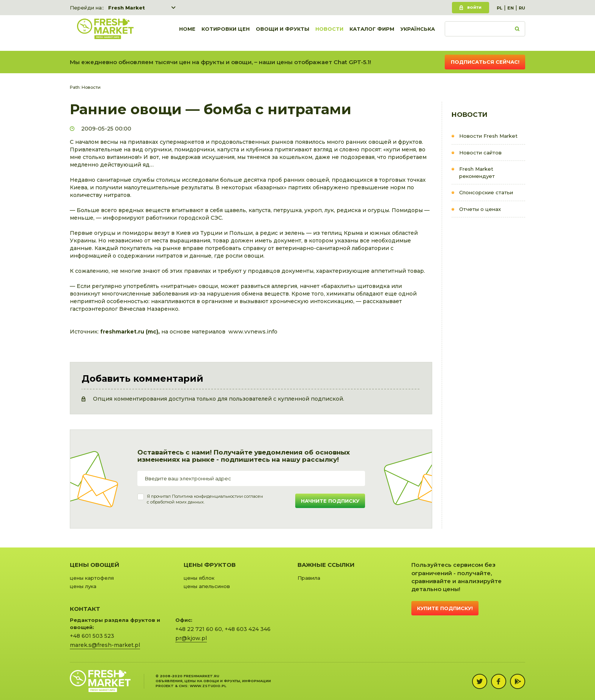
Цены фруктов (210, 565)
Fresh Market (127, 8)
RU (522, 8)
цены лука (83, 586)
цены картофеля (92, 578)
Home (187, 33)
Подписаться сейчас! (485, 62)
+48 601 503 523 (92, 636)
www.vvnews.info (253, 332)
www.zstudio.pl (208, 686)
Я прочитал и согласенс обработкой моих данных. (205, 499)
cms (183, 686)
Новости (329, 33)
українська (418, 33)
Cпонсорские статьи (486, 192)
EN (511, 8)
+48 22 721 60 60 (199, 629)
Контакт (85, 609)
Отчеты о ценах (480, 209)
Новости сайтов (480, 153)
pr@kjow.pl (191, 638)
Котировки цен (226, 33)
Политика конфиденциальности (206, 496)
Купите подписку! (445, 608)
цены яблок (199, 578)
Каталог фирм (372, 33)
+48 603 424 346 (248, 629)
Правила (309, 578)
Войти (474, 7)
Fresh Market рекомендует (477, 172)
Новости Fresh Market (488, 136)
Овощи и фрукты (283, 33)
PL (500, 8)
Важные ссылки (326, 565)
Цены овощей (94, 565)
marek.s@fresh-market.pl (105, 645)
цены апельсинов (207, 586)
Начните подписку (330, 501)
